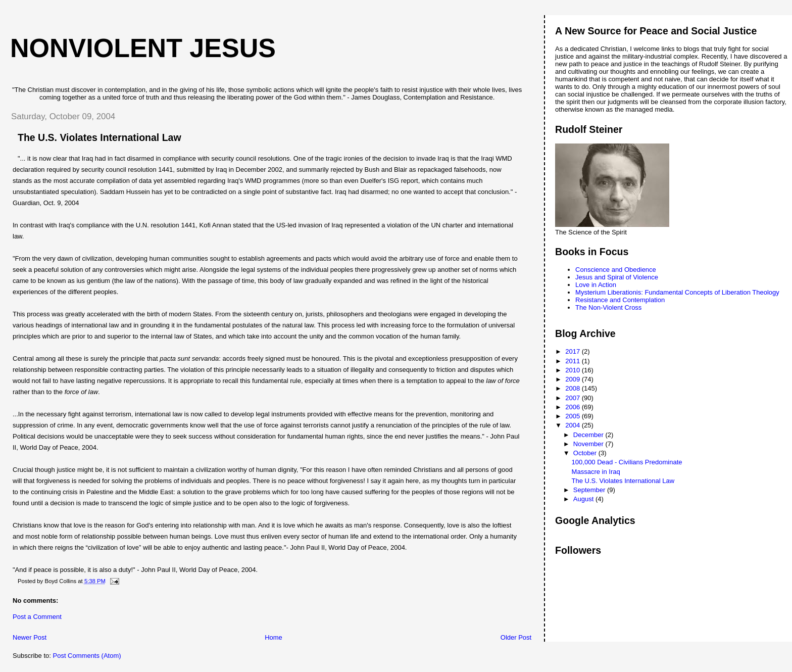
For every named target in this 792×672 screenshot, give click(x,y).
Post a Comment (37, 617)
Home (274, 637)
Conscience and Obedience (616, 270)
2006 (574, 407)
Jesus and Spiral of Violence (617, 277)
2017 (574, 351)
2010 (574, 370)
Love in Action (596, 285)
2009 (574, 379)
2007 (574, 398)
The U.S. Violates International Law (623, 481)
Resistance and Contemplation (620, 300)
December (589, 435)
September (590, 490)
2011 (574, 361)
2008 (574, 388)
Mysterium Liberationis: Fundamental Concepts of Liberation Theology (677, 292)
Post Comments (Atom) (87, 656)
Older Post (516, 637)
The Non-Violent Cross (608, 307)
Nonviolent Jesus (143, 48)
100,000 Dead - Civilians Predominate (627, 462)
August (584, 499)
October (586, 453)
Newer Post (30, 637)
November (589, 444)
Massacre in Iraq (596, 472)
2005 (574, 416)
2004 (574, 425)
